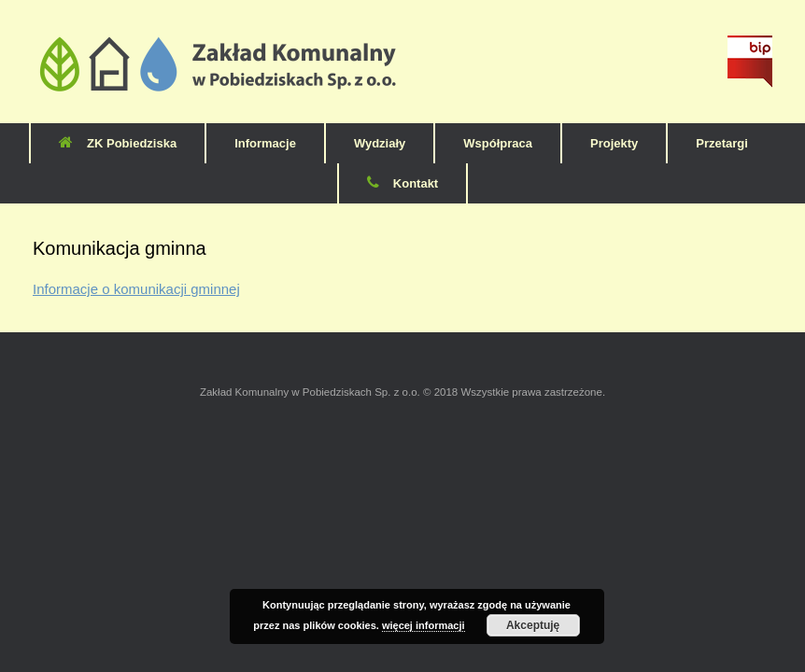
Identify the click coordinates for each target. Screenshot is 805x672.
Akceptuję (533, 625)
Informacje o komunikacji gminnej (136, 289)
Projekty (614, 143)
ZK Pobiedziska (118, 143)
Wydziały (380, 143)
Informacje (265, 143)
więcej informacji (424, 625)
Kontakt (402, 183)
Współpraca (498, 143)
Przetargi (722, 143)
